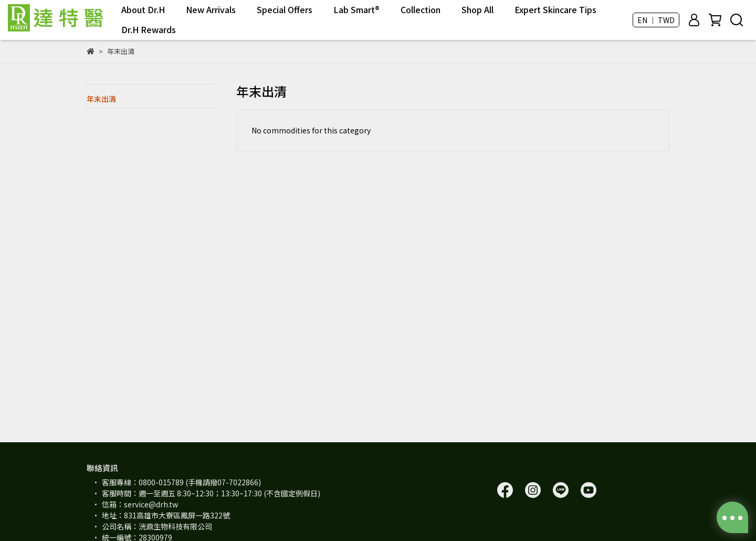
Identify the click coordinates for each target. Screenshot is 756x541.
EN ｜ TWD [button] (656, 20)
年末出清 (101, 99)
